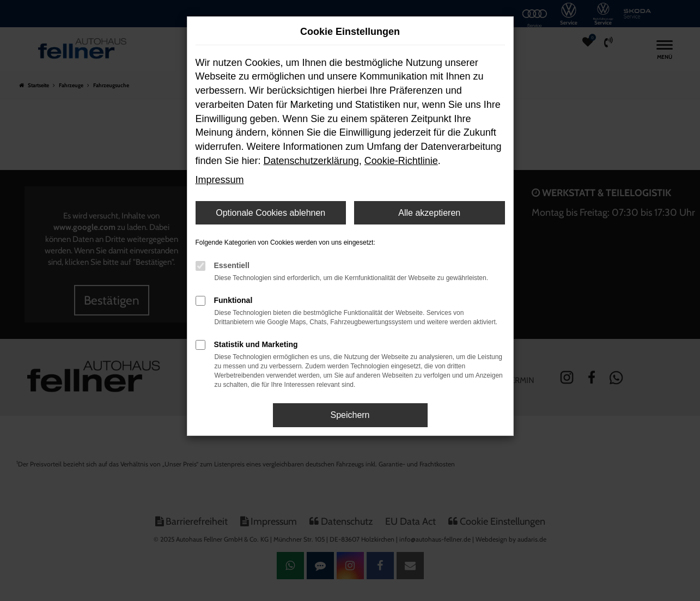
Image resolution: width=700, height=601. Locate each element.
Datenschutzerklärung (311, 161)
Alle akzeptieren (429, 213)
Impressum (220, 180)
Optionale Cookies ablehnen (270, 213)
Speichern (350, 415)
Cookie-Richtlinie (401, 161)
